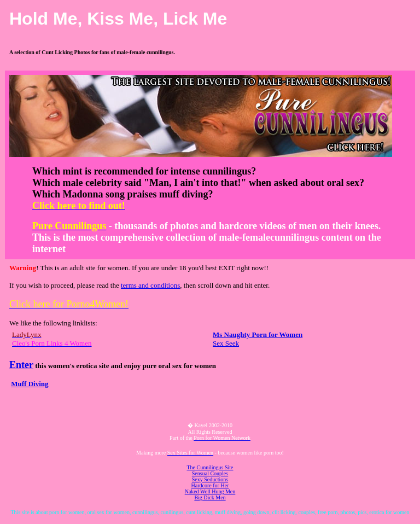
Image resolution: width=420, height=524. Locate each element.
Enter (21, 365)
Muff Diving (30, 384)
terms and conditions (150, 285)
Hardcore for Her (210, 485)
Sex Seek (226, 343)
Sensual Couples (210, 473)
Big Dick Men (210, 497)
